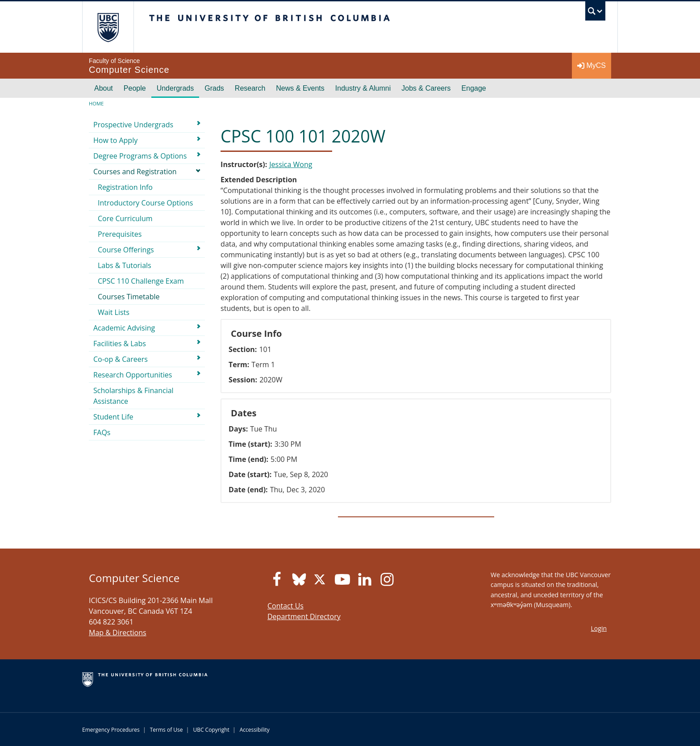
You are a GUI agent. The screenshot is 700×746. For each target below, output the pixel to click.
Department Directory (304, 616)
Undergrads (175, 88)
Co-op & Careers (121, 359)
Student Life (113, 417)
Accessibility (255, 730)
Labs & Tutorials (125, 265)
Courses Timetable (129, 297)
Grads (214, 88)
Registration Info (125, 187)
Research (250, 88)
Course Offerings (126, 250)
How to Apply (115, 140)
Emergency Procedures (111, 730)
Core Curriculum (125, 218)
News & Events (300, 88)
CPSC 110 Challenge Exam (141, 281)
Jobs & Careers (426, 88)
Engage (474, 88)
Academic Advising (124, 328)
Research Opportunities (133, 375)
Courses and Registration (135, 172)
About (104, 88)
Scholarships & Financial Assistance (133, 396)
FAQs (102, 432)
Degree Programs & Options (140, 156)
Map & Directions (118, 633)
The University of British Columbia (108, 27)
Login (599, 628)
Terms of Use (167, 730)
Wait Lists (114, 312)
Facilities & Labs (120, 344)
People (135, 88)
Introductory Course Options (145, 203)
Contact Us (285, 606)
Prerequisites (120, 234)
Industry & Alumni (363, 88)
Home (96, 103)
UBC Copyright (211, 730)
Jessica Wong (291, 164)
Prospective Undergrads (133, 125)
